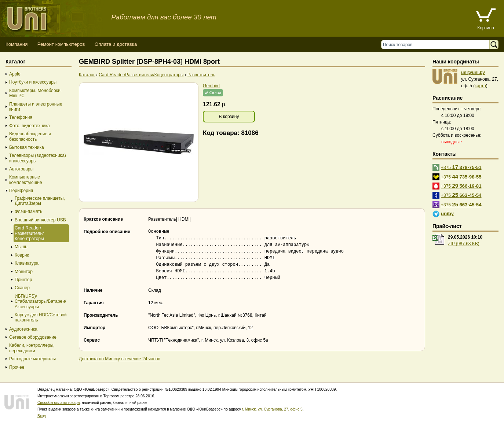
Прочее (17, 367)
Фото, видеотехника (30, 126)
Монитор (24, 272)
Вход (42, 416)
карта (480, 86)
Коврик (22, 255)
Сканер (22, 288)
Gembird (211, 86)
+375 (461, 167)
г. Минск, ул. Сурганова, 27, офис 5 (272, 409)
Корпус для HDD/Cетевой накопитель (41, 317)
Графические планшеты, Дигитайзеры (40, 201)
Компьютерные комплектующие (26, 180)
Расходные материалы (32, 359)
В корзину (229, 117)
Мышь (21, 247)
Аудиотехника (23, 329)
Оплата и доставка (116, 44)
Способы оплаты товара (59, 403)
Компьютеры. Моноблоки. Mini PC (35, 93)
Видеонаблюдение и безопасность (30, 136)
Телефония (21, 117)
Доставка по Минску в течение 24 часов (120, 359)
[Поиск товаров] (437, 45)
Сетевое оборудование (33, 337)
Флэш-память (28, 211)
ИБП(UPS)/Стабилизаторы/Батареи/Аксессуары (40, 301)
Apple (15, 74)
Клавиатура (27, 263)
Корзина (486, 28)
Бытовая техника (27, 147)
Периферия (21, 191)
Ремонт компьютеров (61, 44)
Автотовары (21, 169)
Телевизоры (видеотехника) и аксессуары (38, 158)
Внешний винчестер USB (40, 220)
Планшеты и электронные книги (36, 107)
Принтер (23, 280)
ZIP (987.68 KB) (464, 244)
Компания (17, 44)
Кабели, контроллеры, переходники (32, 348)
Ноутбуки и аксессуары (33, 82)
